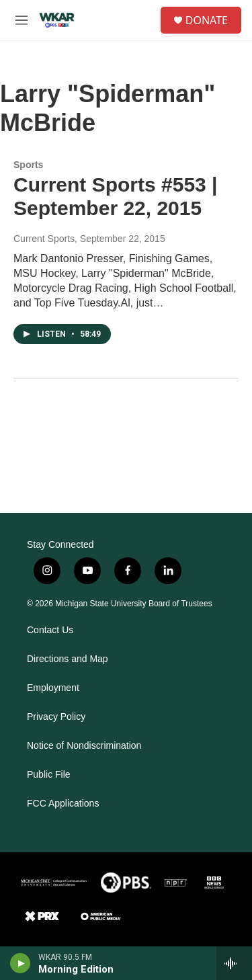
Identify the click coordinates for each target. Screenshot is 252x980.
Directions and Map (68, 659)
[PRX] (42, 916)
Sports (28, 165)
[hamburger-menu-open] (22, 20)
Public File (49, 775)
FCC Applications (63, 804)
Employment (53, 688)
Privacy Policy (56, 717)
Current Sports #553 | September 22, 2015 (116, 196)
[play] (20, 963)
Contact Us (50, 630)
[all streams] (234, 963)
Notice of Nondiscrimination (84, 746)
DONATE (207, 20)
